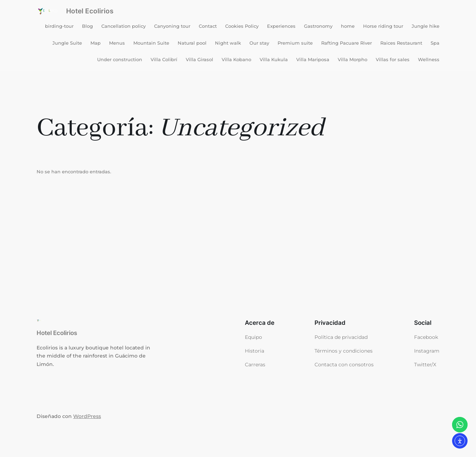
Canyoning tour (172, 26)
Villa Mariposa (313, 59)
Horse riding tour (383, 26)
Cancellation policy (123, 26)
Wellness (429, 59)
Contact (208, 26)
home (348, 26)
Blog (87, 26)
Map (96, 43)
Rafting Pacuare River (347, 43)
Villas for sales (393, 59)
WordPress (87, 416)
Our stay (259, 43)
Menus (117, 43)
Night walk (228, 43)
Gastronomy (318, 26)
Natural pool (192, 43)
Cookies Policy (242, 26)
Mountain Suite (151, 43)
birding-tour (59, 26)
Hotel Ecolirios (90, 11)
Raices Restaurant (401, 43)
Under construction (120, 59)
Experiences (281, 26)
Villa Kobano (236, 59)
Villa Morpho (353, 59)
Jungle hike (426, 26)
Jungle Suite (67, 43)
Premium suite (295, 43)
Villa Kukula (274, 59)
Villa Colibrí (164, 59)
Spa (435, 43)
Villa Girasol (199, 59)
